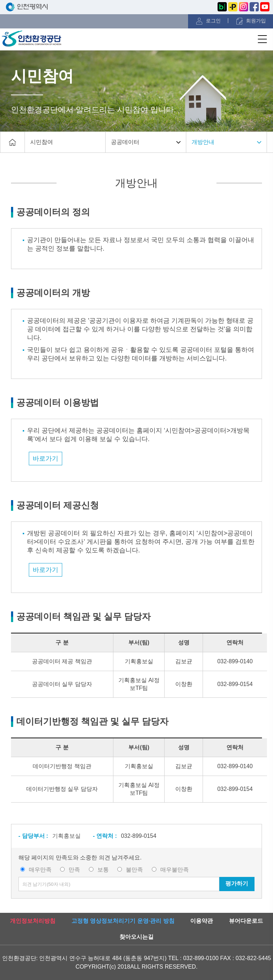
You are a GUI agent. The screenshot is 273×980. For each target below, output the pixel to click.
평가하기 (237, 883)
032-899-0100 (201, 958)
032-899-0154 (139, 836)
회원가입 (256, 21)
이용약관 (202, 921)
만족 (74, 870)
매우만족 (40, 870)
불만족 (134, 870)
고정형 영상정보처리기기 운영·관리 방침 (123, 921)
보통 (103, 870)
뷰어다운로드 (246, 921)
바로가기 (45, 459)
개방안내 (203, 142)
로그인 (213, 21)
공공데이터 (125, 142)
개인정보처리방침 (33, 921)
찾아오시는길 (136, 937)
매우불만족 (175, 870)
